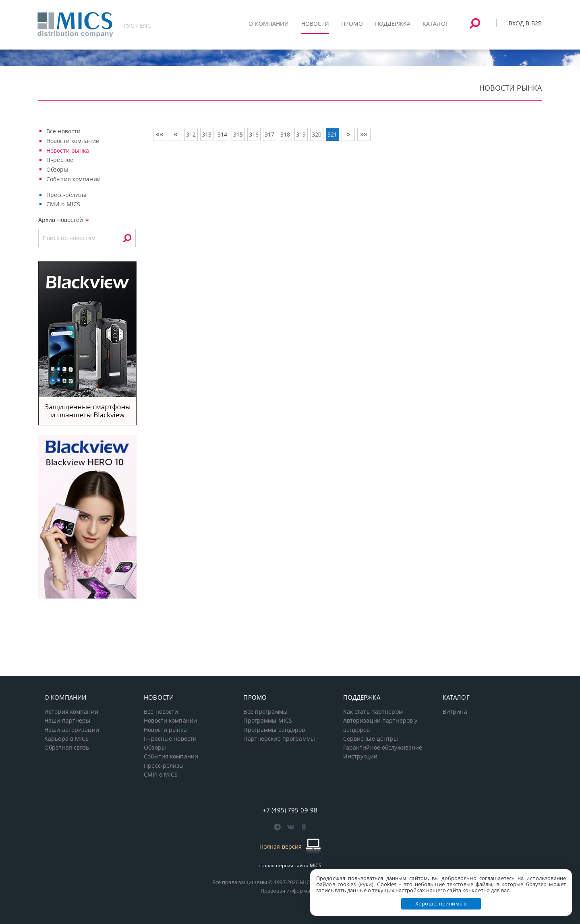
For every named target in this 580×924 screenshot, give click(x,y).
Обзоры (57, 169)
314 (222, 134)
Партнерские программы (279, 739)
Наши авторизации (72, 730)
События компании (74, 179)
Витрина (455, 712)
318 (285, 134)
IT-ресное (60, 160)
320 (317, 134)
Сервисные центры (371, 739)
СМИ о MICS (63, 204)
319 (301, 134)
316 (254, 134)
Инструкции (360, 756)
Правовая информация (290, 891)
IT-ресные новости (170, 739)
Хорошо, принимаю (441, 903)
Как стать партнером (373, 712)
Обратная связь (67, 748)
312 (191, 134)
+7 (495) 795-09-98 (290, 810)
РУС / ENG (138, 26)
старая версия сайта (290, 865)
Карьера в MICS (67, 739)
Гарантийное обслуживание (383, 748)
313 (207, 134)
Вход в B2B (525, 23)
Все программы (265, 712)
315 (238, 134)
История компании (71, 712)
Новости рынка (68, 150)
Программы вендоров (274, 730)
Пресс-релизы (66, 195)
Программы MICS (268, 721)
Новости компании (73, 141)
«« (159, 134)
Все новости (63, 131)
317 (269, 134)
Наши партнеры (67, 721)
